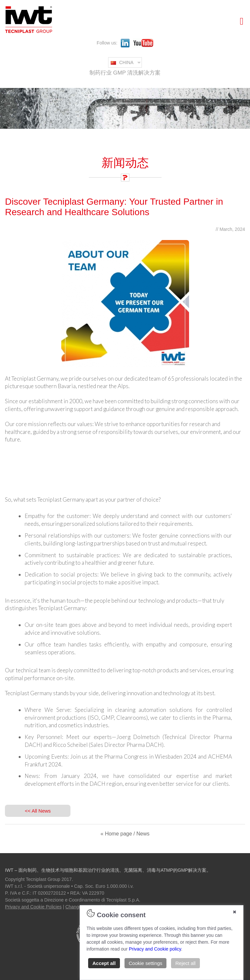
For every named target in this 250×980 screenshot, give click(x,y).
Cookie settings (146, 963)
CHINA (122, 62)
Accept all (104, 963)
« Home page (116, 834)
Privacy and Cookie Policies (33, 907)
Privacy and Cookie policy (155, 949)
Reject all (185, 963)
